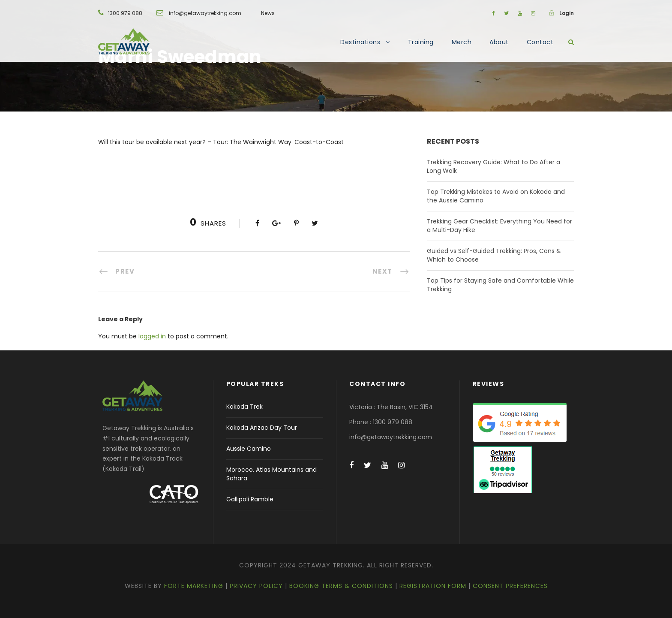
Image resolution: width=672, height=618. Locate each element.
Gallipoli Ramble (250, 499)
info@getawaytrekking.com (205, 13)
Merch (462, 42)
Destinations (360, 42)
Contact (540, 42)
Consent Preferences (510, 586)
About (499, 42)
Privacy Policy (256, 586)
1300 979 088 (125, 13)
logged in (152, 336)
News (268, 13)
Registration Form (433, 586)
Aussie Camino (249, 449)
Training (421, 42)
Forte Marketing (194, 586)
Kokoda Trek (244, 407)
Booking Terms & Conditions (341, 586)
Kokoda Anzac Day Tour (262, 428)
